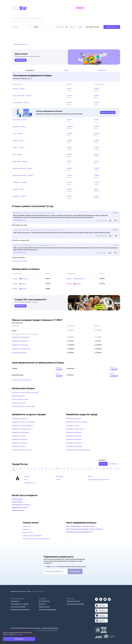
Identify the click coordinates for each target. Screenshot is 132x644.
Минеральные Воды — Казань (23, 175)
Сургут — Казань (18, 147)
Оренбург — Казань (19, 196)
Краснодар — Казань (20, 120)
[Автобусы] (71, 8)
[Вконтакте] (101, 599)
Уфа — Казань (17, 154)
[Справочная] (116, 8)
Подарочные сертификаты (20, 610)
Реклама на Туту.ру (73, 601)
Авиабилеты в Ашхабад (74, 446)
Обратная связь (44, 607)
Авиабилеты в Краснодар (75, 429)
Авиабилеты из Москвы (20, 418)
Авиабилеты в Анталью (74, 443)
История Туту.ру (44, 601)
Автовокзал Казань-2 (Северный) (23, 406)
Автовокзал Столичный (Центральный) (25, 392)
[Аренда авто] (106, 8)
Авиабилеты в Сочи (73, 425)
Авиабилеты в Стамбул (74, 436)
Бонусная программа (18, 607)
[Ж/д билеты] (61, 8)
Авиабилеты (15, 591)
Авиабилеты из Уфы (19, 446)
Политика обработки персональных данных (26, 628)
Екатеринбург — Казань (21, 103)
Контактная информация (47, 610)
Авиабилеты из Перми (20, 439)
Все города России (19, 44)
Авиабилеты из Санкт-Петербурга (24, 422)
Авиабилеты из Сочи (19, 436)
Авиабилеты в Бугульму (20, 345)
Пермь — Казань (18, 140)
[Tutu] (19, 8)
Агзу (26, 480)
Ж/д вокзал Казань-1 (19, 396)
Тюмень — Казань (19, 189)
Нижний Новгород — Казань (22, 168)
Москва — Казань (19, 89)
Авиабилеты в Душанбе (74, 432)
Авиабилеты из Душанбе (20, 432)
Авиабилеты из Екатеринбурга (22, 425)
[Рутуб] (109, 599)
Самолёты (26, 529)
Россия (29, 591)
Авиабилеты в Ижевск (19, 353)
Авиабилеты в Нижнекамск (21, 349)
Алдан (90, 476)
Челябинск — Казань (20, 182)
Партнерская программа (75, 604)
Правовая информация (50, 628)
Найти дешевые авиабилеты (32, 536)
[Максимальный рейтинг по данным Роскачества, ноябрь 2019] (101, 630)
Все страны (22, 591)
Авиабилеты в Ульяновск (20, 341)
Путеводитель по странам (20, 604)
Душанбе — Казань (19, 127)
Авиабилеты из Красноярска (22, 450)
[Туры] (97, 8)
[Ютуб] (105, 599)
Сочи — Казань (18, 134)
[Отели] (80, 8)
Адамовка (60, 476)
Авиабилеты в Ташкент (74, 439)
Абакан (27, 476)
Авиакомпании (28, 532)
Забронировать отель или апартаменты (36, 539)
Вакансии (42, 604)
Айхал (58, 480)
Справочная (15, 601)
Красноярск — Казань (20, 161)
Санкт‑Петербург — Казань (22, 96)
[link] (21, 60)
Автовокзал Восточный (20, 399)
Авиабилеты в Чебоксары (21, 337)
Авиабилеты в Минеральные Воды (78, 450)
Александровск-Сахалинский (98, 480)
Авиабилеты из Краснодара (21, 429)
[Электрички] (89, 8)
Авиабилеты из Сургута (20, 443)
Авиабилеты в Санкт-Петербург (77, 422)
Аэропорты (27, 526)
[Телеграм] (97, 599)
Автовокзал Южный (19, 403)
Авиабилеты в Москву (73, 418)
